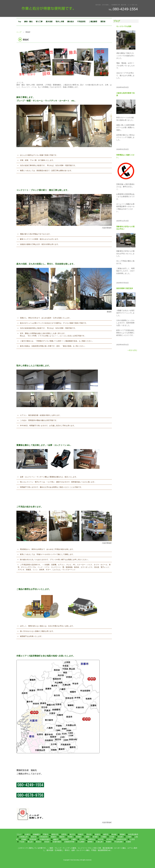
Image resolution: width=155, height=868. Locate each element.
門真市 (46, 834)
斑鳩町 (79, 837)
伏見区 (47, 842)
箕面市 (97, 834)
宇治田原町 (119, 842)
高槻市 (81, 834)
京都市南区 (57, 842)
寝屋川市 (55, 834)
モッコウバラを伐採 (124, 26)
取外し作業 (60, 22)
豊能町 (122, 834)
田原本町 (33, 839)
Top (20, 22)
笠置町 (129, 842)
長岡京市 (91, 839)
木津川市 (110, 839)
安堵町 (95, 837)
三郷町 (87, 837)
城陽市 (56, 839)
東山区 (30, 842)
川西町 (104, 837)
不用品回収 (81, 22)
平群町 (70, 837)
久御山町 (99, 842)
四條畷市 (36, 834)
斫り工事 (39, 22)
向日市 (101, 839)
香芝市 (34, 837)
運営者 (103, 22)
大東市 (27, 834)
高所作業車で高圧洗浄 (125, 288)
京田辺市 (65, 839)
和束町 (109, 842)
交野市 (64, 834)
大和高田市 (43, 837)
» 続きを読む (132, 350)
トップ (19, 32)
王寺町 (112, 837)
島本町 (114, 834)
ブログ (117, 21)
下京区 (22, 842)
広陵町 (24, 839)
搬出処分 (71, 22)
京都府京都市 (45, 839)
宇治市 (82, 839)
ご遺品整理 (93, 22)
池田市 (106, 834)
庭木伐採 (49, 22)
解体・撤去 (28, 22)
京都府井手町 (69, 842)
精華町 (90, 842)
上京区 (132, 839)
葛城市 (54, 837)
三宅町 (129, 837)
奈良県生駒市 (133, 834)
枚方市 (72, 834)
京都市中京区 (122, 839)
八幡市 (74, 839)
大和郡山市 (23, 837)
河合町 (120, 837)
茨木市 (89, 834)
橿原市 (62, 837)
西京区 (38, 842)
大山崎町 (81, 842)
